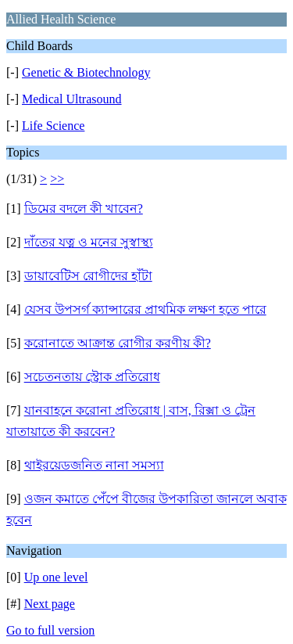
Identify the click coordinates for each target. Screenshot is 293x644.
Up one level (56, 577)
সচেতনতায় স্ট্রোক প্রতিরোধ (92, 377)
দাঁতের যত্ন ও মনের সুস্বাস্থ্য (89, 242)
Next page (50, 604)
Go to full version (50, 630)
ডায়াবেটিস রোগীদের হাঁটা (88, 276)
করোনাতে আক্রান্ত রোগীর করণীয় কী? (118, 343)
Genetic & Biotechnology (86, 72)
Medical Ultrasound (72, 99)
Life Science (53, 126)
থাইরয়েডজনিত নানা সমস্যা (94, 465)
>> (57, 179)
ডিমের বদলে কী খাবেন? (84, 209)
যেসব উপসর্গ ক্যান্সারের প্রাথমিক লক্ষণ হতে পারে (145, 309)
